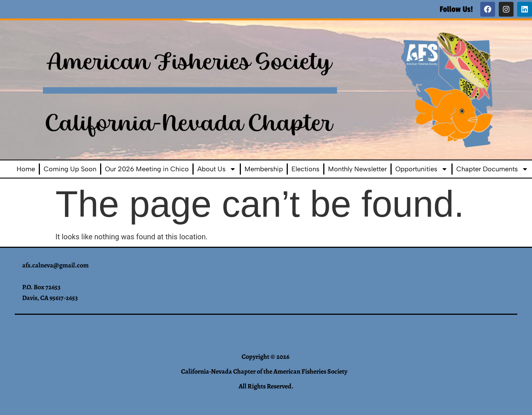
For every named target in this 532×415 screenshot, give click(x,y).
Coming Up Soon (70, 169)
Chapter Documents (492, 169)
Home (26, 169)
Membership (264, 169)
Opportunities (422, 169)
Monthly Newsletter (357, 169)
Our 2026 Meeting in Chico (147, 169)
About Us (217, 169)
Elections (306, 169)
